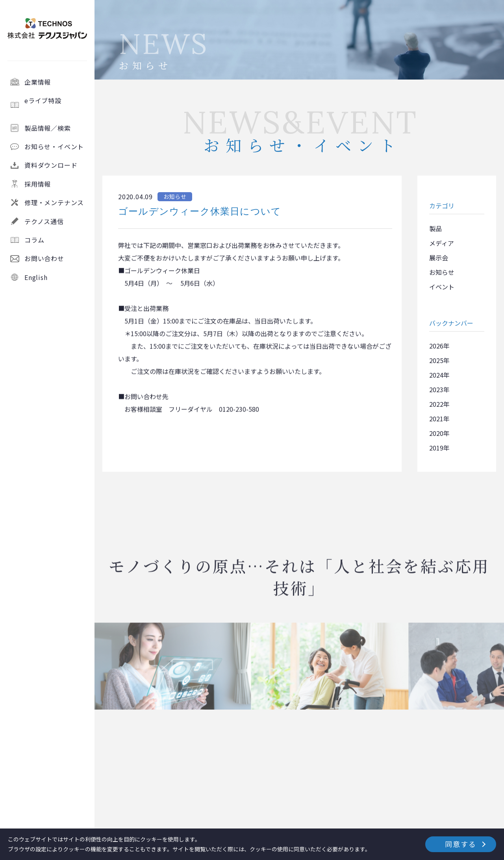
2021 (436, 419)
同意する (460, 844)
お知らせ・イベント (54, 146)
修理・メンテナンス (54, 202)
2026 (436, 346)
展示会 (439, 258)
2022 (436, 404)
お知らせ (442, 272)
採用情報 (38, 184)
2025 (436, 360)
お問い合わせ (44, 258)
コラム (34, 240)
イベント (442, 287)
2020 (436, 433)
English (36, 277)
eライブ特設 (56, 105)
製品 (435, 228)
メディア (442, 243)
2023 (436, 389)
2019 (436, 448)
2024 (436, 375)
